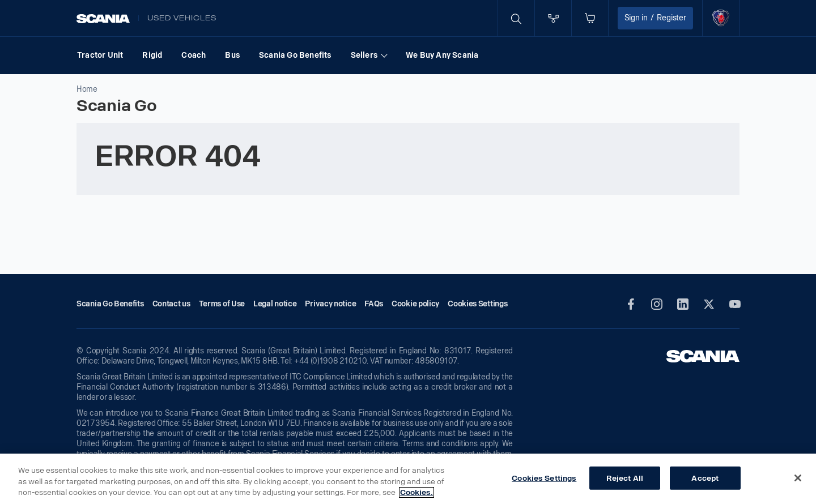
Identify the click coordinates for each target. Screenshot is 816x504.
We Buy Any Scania (442, 55)
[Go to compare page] (553, 18)
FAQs (374, 304)
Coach (194, 55)
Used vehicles (182, 18)
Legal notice (275, 304)
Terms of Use (222, 304)
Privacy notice (330, 304)
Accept (705, 478)
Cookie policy (415, 304)
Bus (232, 55)
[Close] (798, 478)
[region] (408, 479)
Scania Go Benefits (295, 55)
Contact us (171, 304)
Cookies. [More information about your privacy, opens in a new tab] (416, 492)
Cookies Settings (544, 478)
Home (87, 89)
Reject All (625, 478)
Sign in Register (655, 18)
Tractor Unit (100, 55)
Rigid (152, 55)
